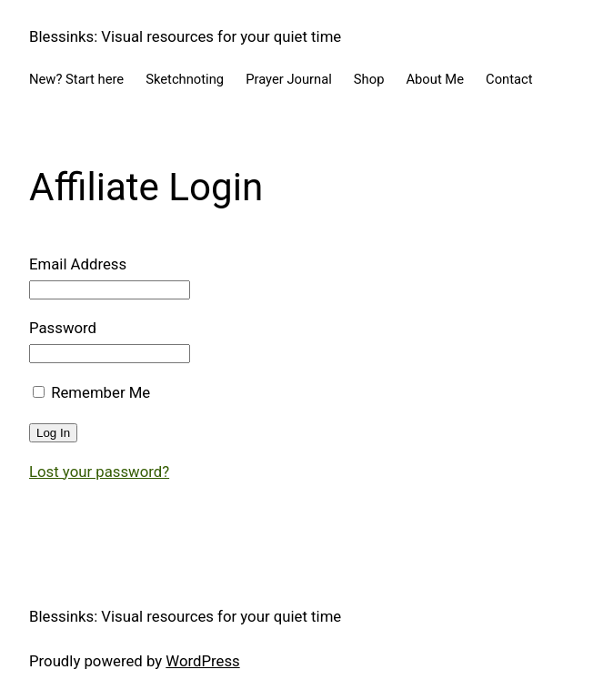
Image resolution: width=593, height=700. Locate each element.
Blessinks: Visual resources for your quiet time (185, 36)
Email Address (78, 264)
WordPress (202, 661)
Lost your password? (99, 472)
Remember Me (91, 392)
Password (63, 328)
